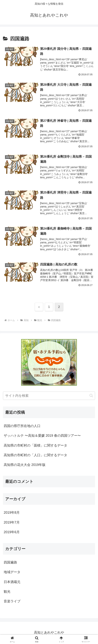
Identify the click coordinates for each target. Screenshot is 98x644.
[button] (91, 396)
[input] (49, 396)
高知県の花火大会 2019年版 (25, 466)
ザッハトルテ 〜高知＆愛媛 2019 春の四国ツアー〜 (42, 436)
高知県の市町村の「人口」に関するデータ (35, 456)
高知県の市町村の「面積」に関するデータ (35, 446)
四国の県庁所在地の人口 (22, 427)
